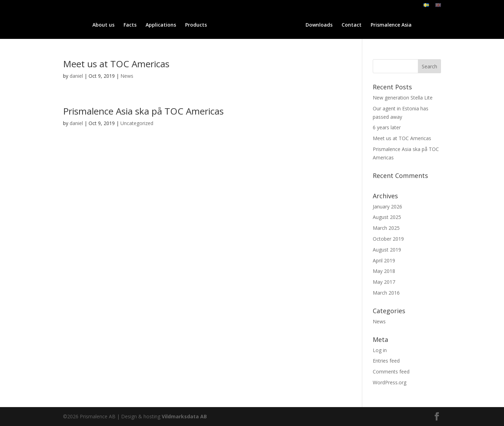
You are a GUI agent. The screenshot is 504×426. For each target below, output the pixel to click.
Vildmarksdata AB (184, 416)
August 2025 (387, 217)
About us (82, 25)
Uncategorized (137, 123)
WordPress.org (390, 382)
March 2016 (386, 293)
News (127, 76)
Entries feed (386, 361)
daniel (76, 76)
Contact (373, 25)
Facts (109, 25)
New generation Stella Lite (403, 98)
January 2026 (387, 207)
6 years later (387, 127)
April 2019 (384, 260)
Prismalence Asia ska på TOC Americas (143, 111)
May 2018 (384, 271)
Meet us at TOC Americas (116, 64)
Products (175, 25)
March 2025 (386, 228)
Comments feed (391, 372)
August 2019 (387, 250)
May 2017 (384, 282)
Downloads (340, 25)
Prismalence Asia (412, 25)
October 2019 (388, 239)
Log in (380, 350)
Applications (139, 25)
